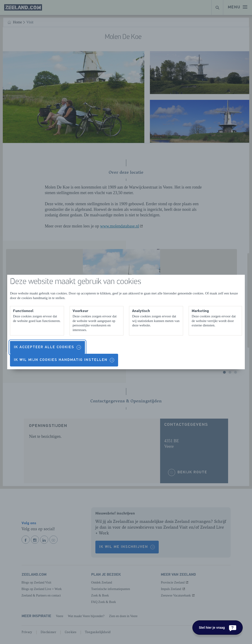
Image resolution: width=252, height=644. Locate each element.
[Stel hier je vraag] (218, 628)
